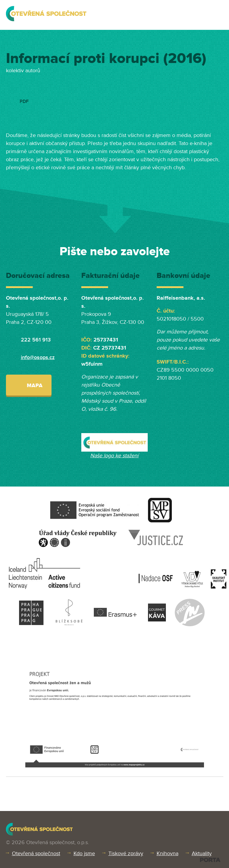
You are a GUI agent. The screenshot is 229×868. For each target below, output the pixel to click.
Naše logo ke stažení (114, 455)
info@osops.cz (38, 357)
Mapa (29, 385)
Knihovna (168, 853)
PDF (24, 101)
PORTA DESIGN (210, 860)
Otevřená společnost (36, 853)
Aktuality (202, 853)
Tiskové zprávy (126, 853)
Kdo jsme (84, 853)
